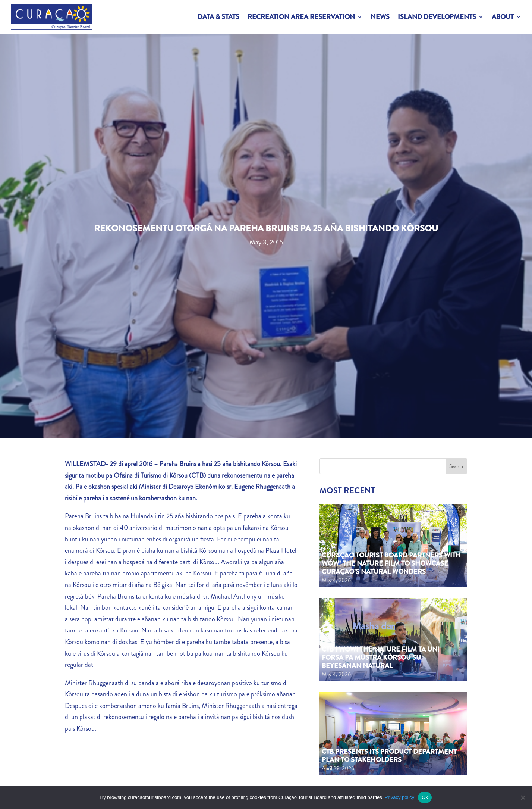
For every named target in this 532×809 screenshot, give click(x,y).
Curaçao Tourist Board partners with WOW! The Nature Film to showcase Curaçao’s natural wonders (391, 563)
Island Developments (437, 17)
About (503, 17)
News (380, 17)
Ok (425, 797)
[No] (523, 797)
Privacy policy (399, 797)
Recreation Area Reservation (301, 17)
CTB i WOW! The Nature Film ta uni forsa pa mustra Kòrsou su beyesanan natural (381, 657)
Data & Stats (218, 17)
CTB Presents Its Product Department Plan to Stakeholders (389, 756)
